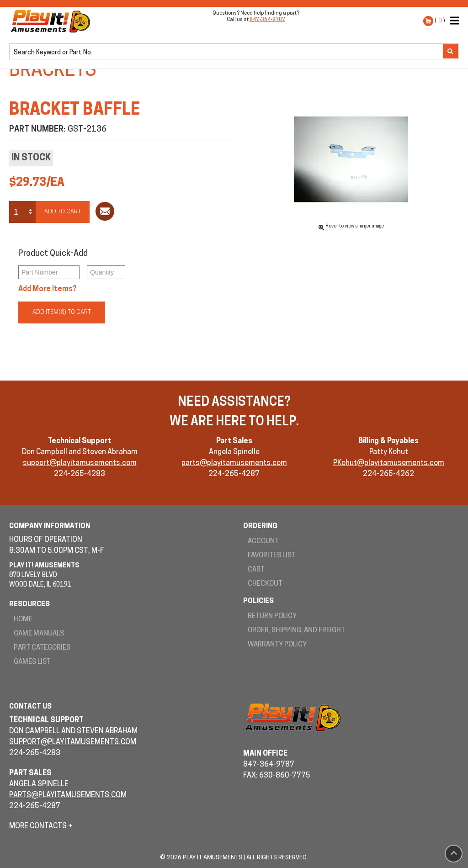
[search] (227, 52)
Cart (256, 570)
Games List (32, 662)
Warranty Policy (277, 645)
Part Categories (42, 648)
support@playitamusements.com (80, 463)
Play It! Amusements (53, 21)
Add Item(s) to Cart (62, 312)
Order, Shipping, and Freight (296, 631)
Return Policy (272, 617)
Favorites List (272, 556)
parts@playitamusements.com (234, 463)
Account (263, 542)
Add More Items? (48, 289)
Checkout (265, 584)
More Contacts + (41, 826)
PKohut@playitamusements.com (389, 463)
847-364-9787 (267, 20)
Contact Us (30, 707)
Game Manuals (39, 634)
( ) (440, 21)
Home (23, 620)
